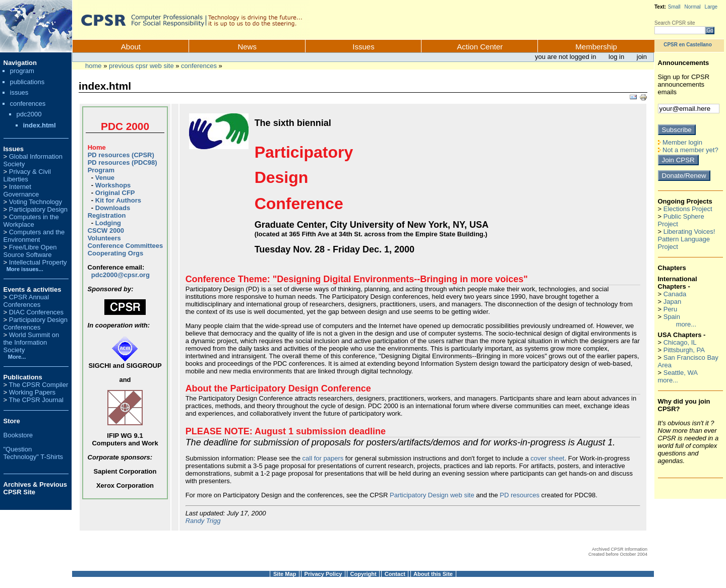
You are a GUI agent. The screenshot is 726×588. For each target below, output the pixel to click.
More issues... (23, 269)
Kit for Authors (118, 200)
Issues (363, 47)
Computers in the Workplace (31, 221)
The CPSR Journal (36, 400)
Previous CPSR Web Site (141, 66)
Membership (596, 47)
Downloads (113, 208)
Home (94, 66)
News (247, 47)
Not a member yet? (688, 150)
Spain (672, 317)
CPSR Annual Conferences (26, 301)
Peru (670, 309)
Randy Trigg (203, 521)
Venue (105, 178)
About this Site (433, 574)
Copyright (364, 574)
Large (711, 7)
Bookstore (18, 435)
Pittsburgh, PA (684, 350)
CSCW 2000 (106, 231)
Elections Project (688, 209)
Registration (107, 215)
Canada (675, 294)
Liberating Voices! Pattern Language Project (687, 239)
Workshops (113, 185)
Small (674, 7)
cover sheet (547, 458)
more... (686, 324)
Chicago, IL (680, 342)
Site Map (285, 574)
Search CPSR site (675, 23)
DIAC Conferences (36, 312)
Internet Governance (21, 190)
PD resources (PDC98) (123, 162)
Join (642, 57)
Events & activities (33, 289)
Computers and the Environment (34, 236)
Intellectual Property (38, 262)
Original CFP (115, 193)
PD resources (520, 495)
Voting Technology (36, 202)
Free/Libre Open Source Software (30, 251)
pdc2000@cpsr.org (120, 275)
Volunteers (104, 238)
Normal (693, 7)
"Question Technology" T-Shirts (34, 453)
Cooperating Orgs (116, 253)
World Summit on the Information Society (32, 342)
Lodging (108, 223)
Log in (617, 57)
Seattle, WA (681, 373)
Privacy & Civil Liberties (27, 175)
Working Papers (32, 392)
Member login (680, 142)
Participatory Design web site (432, 495)
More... (17, 357)
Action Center (480, 47)
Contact (395, 574)
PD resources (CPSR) (121, 155)
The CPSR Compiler (38, 385)
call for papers (323, 458)
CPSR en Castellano (688, 45)
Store (12, 421)
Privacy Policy (323, 574)
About (131, 47)
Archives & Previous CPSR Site (35, 488)
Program (101, 170)
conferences (199, 66)
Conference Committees (126, 246)
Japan (672, 302)
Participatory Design (38, 209)
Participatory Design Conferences (36, 323)
